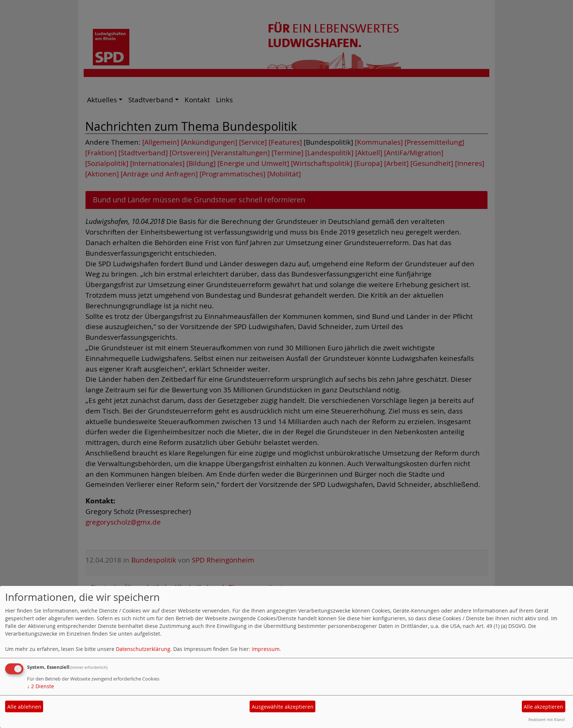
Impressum (266, 649)
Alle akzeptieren (543, 707)
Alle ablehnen (24, 707)
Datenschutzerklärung (143, 649)
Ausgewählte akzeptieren (283, 707)
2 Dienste (41, 686)
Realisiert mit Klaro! (547, 719)
